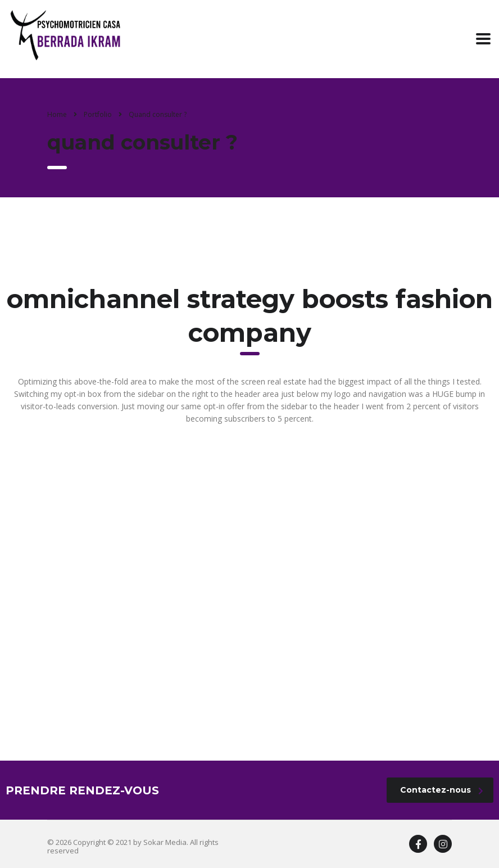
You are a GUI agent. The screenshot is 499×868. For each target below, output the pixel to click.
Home (57, 114)
